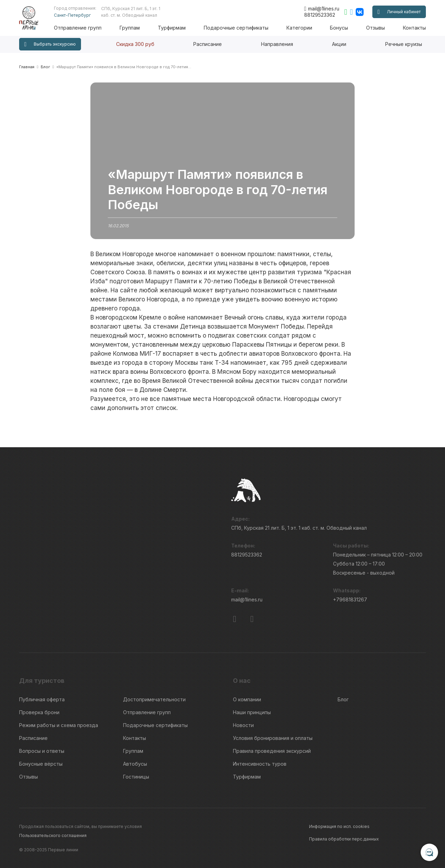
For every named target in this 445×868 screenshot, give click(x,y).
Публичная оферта (42, 699)
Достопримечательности (154, 699)
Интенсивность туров (260, 764)
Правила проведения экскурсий (272, 751)
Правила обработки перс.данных (344, 839)
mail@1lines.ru (322, 9)
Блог (343, 699)
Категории (299, 28)
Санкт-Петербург (73, 15)
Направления (277, 44)
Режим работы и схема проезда (59, 725)
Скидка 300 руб (135, 44)
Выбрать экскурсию (50, 44)
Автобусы (135, 764)
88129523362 (320, 15)
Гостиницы (136, 777)
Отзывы (375, 28)
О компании (247, 699)
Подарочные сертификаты (236, 28)
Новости (243, 725)
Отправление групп (78, 28)
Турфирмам (172, 28)
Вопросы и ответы (42, 751)
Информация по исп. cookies (339, 826)
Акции (339, 44)
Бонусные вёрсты (41, 764)
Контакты (414, 28)
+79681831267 (350, 600)
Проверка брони (39, 712)
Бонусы (339, 28)
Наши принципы (252, 712)
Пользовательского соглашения (53, 835)
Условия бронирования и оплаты (273, 738)
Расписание (208, 44)
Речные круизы (404, 44)
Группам (130, 28)
